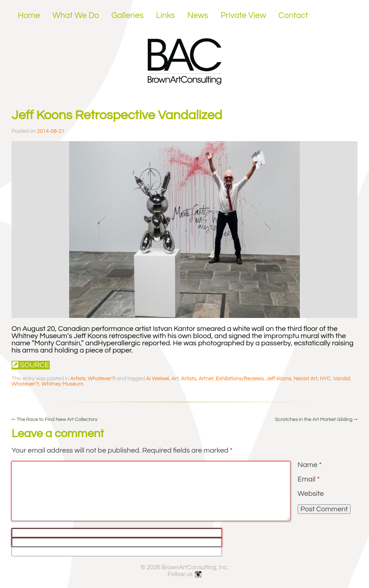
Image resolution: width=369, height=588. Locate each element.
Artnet (206, 379)
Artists (78, 379)
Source (31, 365)
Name (310, 465)
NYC (325, 379)
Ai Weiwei (157, 379)
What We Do (76, 15)
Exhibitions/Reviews (240, 379)
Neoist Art (306, 379)
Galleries (127, 15)
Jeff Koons (279, 379)
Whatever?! (102, 379)
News (198, 15)
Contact (294, 15)
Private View (243, 15)
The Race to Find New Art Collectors (54, 419)
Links (165, 15)
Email (309, 479)
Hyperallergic (119, 343)
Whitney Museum (62, 384)
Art (175, 379)
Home (29, 15)
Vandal (341, 379)
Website (311, 494)
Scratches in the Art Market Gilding (316, 419)
